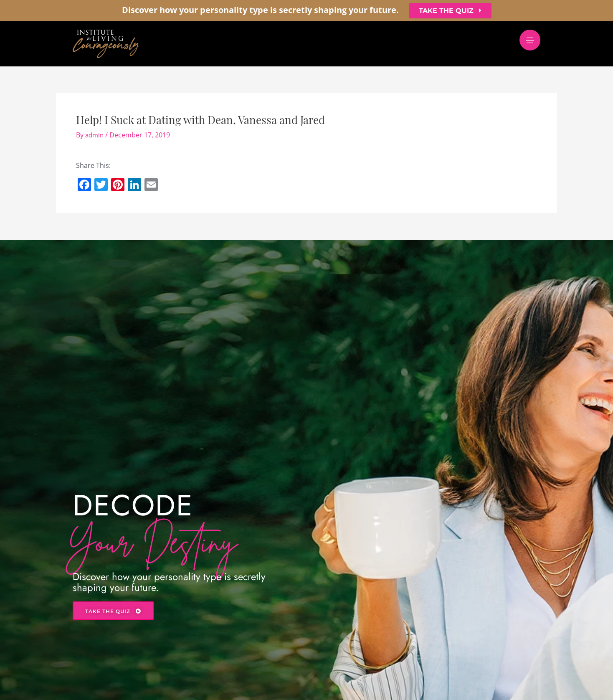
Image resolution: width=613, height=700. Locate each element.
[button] (450, 11)
